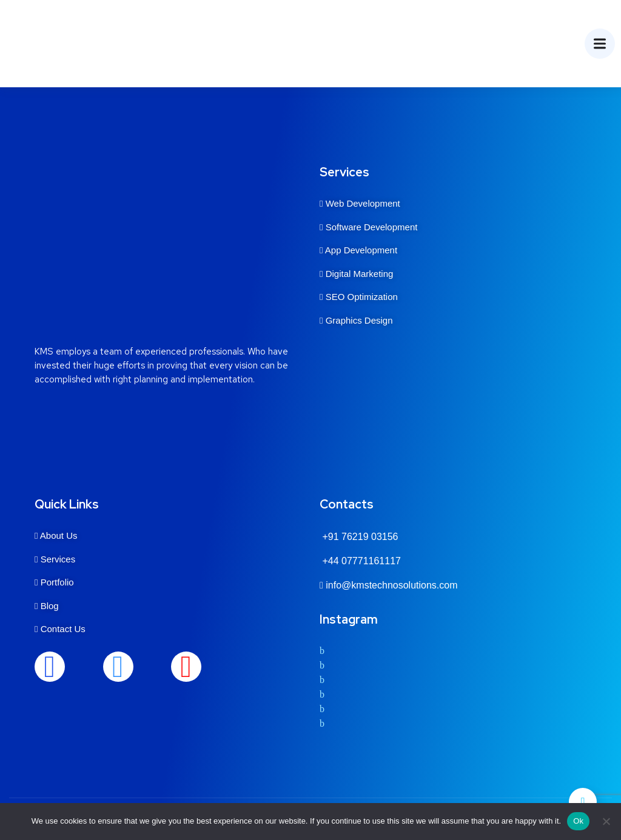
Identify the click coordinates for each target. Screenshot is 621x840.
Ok (578, 821)
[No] (606, 821)
